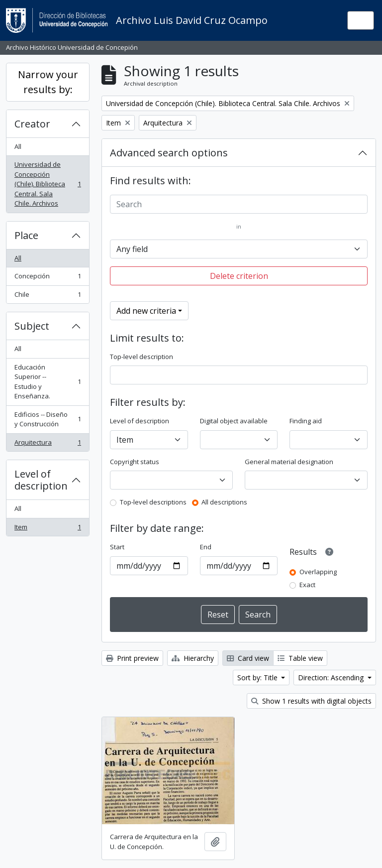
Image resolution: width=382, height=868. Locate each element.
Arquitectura (48, 444)
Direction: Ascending (332, 678)
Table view (300, 658)
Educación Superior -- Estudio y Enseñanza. (48, 382)
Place (26, 235)
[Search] (239, 204)
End (206, 547)
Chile (48, 297)
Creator (32, 124)
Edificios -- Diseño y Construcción (48, 419)
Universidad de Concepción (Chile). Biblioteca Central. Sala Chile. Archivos (48, 184)
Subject (32, 326)
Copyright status (135, 462)
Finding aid (306, 421)
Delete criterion (239, 276)
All (18, 146)
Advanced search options (169, 153)
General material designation (289, 462)
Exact (307, 585)
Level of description (41, 480)
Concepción (48, 278)
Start (117, 547)
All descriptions (224, 502)
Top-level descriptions (153, 502)
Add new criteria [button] (146, 311)
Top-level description (142, 357)
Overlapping (318, 572)
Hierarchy (193, 658)
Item (48, 529)
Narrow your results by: (48, 82)
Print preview (132, 658)
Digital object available (234, 421)
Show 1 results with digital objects (311, 701)
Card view (248, 658)
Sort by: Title (258, 678)
